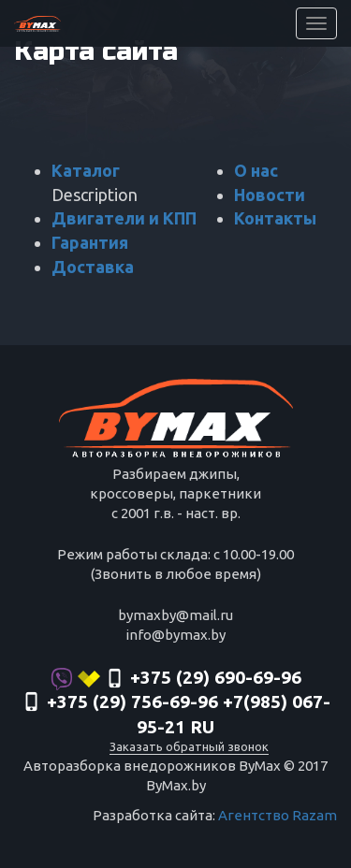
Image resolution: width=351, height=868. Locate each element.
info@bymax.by (175, 635)
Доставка (93, 267)
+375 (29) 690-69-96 (176, 679)
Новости (270, 195)
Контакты (275, 218)
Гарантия (90, 242)
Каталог (86, 170)
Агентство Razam (278, 815)
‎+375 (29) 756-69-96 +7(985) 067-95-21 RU (176, 715)
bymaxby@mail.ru (175, 615)
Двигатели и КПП (124, 218)
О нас (256, 170)
